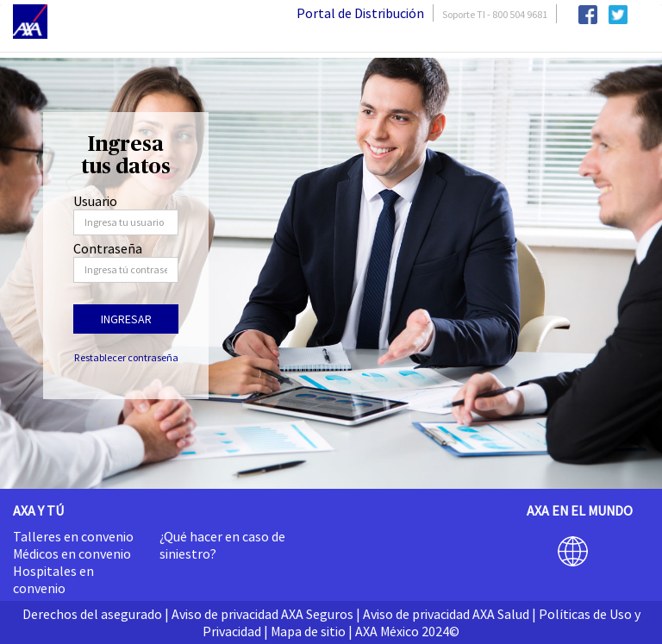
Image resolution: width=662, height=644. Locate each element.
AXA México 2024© (407, 631)
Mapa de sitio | (312, 631)
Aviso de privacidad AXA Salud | (450, 614)
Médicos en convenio (72, 553)
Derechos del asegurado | (96, 614)
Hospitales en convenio (53, 579)
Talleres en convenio (73, 536)
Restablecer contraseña (126, 357)
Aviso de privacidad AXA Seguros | (266, 614)
